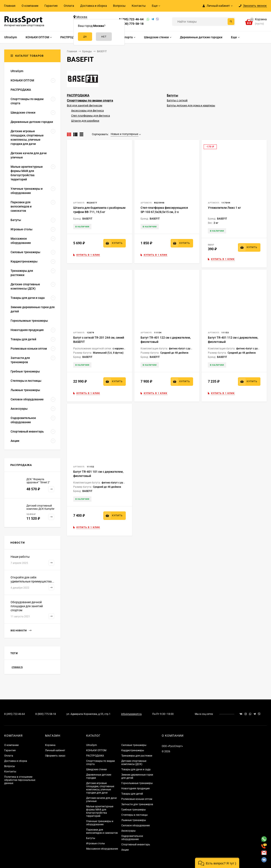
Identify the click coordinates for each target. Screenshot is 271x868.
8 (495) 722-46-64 (131, 19)
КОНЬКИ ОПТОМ (96, 750)
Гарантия (51, 6)
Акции (125, 850)
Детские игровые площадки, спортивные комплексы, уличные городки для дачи (100, 788)
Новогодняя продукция (135, 788)
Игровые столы (95, 843)
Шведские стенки (96, 769)
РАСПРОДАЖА (78, 95)
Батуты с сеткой (177, 100)
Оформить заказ (55, 756)
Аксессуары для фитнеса (87, 111)
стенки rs (17, 667)
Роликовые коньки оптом (137, 799)
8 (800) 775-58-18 (131, 24)
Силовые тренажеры (134, 745)
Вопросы (119, 6)
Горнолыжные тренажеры (137, 783)
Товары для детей (132, 794)
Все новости (21, 631)
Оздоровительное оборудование (132, 838)
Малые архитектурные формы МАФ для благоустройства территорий (100, 811)
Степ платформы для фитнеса (91, 116)
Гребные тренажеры (133, 810)
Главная (10, 6)
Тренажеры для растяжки (137, 756)
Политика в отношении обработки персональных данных (20, 780)
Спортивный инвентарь (136, 845)
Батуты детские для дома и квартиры (191, 105)
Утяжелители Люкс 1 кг (224, 208)
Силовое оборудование (135, 825)
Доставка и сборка (94, 6)
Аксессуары (128, 831)
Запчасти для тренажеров (137, 804)
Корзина (50, 745)
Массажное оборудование (102, 849)
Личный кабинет (55, 750)
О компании (30, 6)
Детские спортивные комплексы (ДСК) (134, 763)
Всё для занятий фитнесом (85, 105)
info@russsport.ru (131, 714)
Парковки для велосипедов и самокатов (102, 831)
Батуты (172, 95)
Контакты (139, 6)
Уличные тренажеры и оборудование (100, 823)
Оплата (69, 6)
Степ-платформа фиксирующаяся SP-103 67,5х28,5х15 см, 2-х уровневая (164, 212)
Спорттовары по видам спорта (90, 100)
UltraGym (92, 745)
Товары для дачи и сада (136, 769)
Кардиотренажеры (133, 750)
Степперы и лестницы (134, 815)
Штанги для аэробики (85, 121)
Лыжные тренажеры (134, 820)
